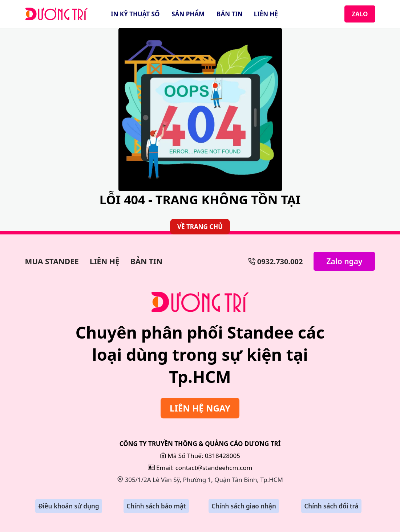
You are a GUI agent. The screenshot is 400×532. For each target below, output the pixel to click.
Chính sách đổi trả (331, 506)
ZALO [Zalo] (360, 14)
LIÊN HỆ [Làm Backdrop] (105, 261)
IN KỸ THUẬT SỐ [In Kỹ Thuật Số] (135, 14)
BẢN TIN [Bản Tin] (230, 14)
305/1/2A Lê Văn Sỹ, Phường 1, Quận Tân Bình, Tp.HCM (200, 480)
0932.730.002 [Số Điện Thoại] (276, 261)
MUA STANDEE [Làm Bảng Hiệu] (52, 261)
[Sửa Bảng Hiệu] (200, 302)
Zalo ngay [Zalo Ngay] (344, 261)
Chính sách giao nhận (244, 506)
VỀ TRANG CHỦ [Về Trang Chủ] (200, 227)
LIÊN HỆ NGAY (200, 408)
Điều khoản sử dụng (68, 506)
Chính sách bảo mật (156, 506)
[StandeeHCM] (57, 14)
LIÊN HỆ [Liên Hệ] (266, 14)
